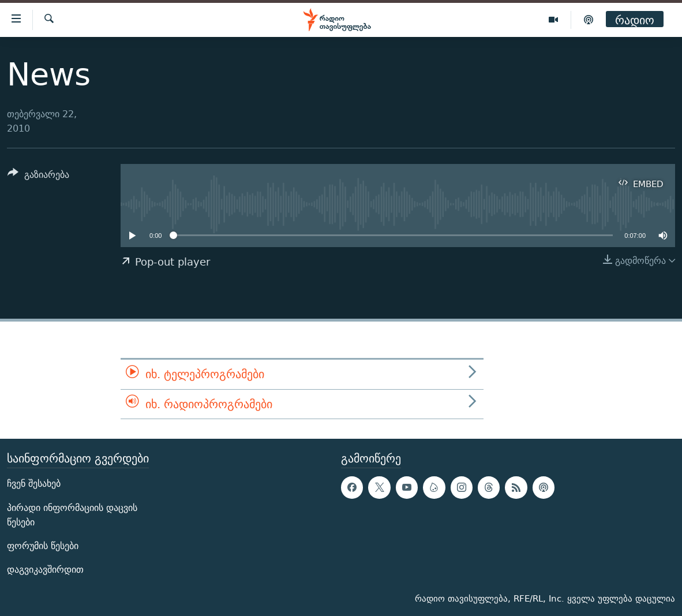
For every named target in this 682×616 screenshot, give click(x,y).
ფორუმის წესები (43, 546)
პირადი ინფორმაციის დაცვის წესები (72, 515)
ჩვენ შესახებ (34, 484)
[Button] (38, 176)
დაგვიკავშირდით (45, 570)
